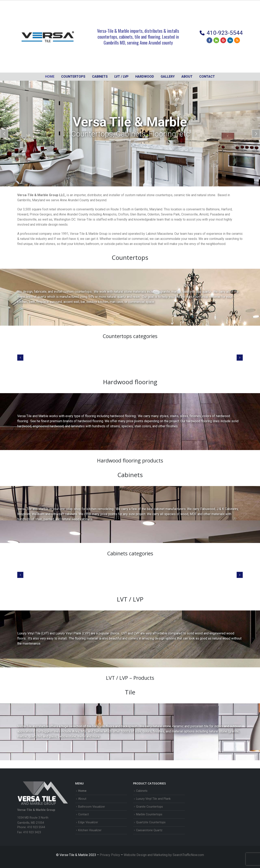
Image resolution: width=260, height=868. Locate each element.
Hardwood (145, 77)
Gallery (168, 77)
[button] (20, 358)
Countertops (73, 77)
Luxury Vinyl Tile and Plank (153, 799)
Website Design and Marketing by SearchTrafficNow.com (164, 855)
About (187, 77)
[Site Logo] (48, 37)
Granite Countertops (149, 807)
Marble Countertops (149, 814)
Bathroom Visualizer (92, 807)
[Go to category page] (43, 356)
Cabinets (142, 791)
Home (50, 77)
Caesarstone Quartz (149, 830)
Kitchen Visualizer (90, 830)
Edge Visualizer (88, 822)
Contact (207, 77)
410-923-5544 (225, 33)
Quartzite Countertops (151, 822)
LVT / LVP (121, 77)
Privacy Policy (110, 855)
